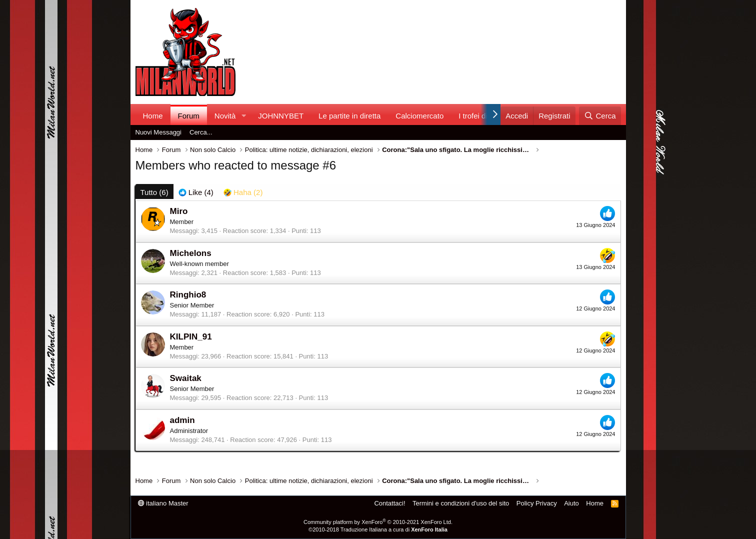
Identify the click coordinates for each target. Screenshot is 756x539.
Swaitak (186, 378)
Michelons (191, 253)
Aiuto (571, 503)
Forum (189, 116)
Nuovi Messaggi (159, 132)
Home (153, 116)
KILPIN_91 (191, 337)
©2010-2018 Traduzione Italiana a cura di (378, 529)
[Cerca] (600, 116)
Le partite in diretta (349, 116)
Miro (179, 211)
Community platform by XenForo (378, 522)
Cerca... (201, 132)
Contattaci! (389, 503)
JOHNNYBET (281, 116)
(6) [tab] (154, 192)
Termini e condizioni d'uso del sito (461, 503)
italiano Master (163, 503)
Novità (225, 116)
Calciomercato (419, 116)
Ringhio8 (188, 295)
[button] (243, 116)
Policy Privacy (537, 503)
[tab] (196, 192)
